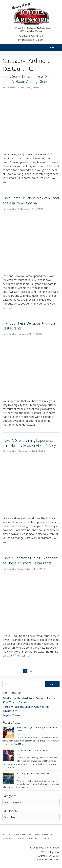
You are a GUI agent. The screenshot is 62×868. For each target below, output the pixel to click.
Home (6, 834)
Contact (46, 838)
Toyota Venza (11, 715)
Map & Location (26, 838)
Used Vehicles (44, 834)
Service (7, 838)
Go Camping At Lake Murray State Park (34, 774)
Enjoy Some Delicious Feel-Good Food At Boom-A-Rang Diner (28, 79)
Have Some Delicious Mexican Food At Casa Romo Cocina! (31, 200)
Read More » (20, 744)
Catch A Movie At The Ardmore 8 (32, 750)
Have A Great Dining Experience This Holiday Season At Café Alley (29, 443)
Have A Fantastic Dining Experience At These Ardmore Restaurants (31, 560)
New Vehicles (23, 834)
